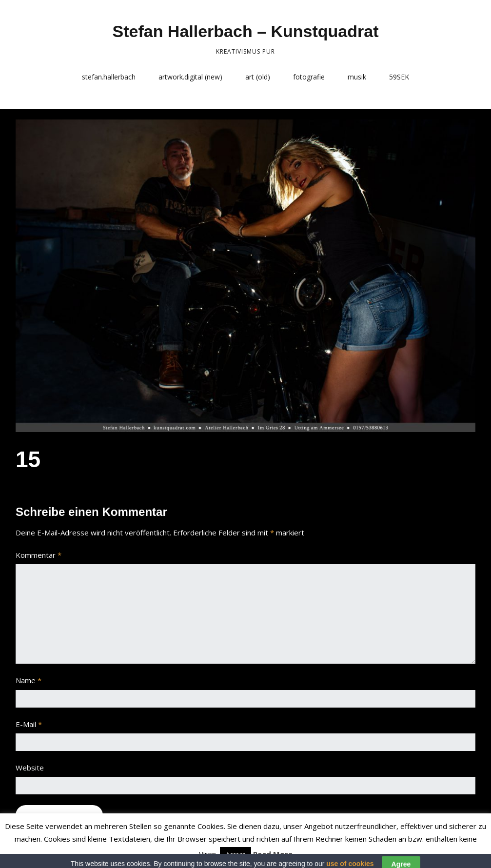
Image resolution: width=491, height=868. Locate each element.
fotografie (309, 77)
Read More (273, 854)
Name (29, 680)
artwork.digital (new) (190, 77)
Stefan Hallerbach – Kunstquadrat (245, 31)
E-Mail (29, 724)
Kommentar (39, 555)
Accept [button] (236, 854)
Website (30, 768)
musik (357, 77)
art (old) (258, 77)
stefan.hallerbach (109, 77)
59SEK (399, 77)
